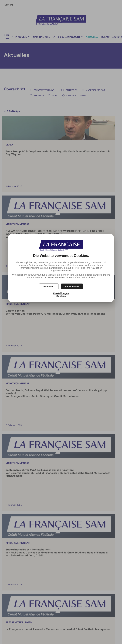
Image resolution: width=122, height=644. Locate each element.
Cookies (61, 296)
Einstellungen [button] (61, 293)
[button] (72, 286)
